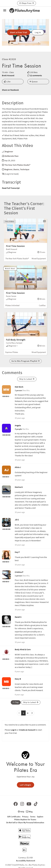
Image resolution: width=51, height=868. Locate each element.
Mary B (18, 679)
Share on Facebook (10, 90)
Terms (33, 817)
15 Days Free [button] (27, 3)
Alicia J (18, 467)
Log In (14, 730)
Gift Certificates (14, 817)
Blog (29, 812)
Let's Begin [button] (25, 785)
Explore (40, 817)
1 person (18, 390)
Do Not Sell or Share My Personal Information (25, 822)
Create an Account (27, 730)
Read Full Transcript (11, 188)
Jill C (17, 520)
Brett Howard (8, 75)
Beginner (9, 151)
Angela (18, 425)
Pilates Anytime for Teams (25, 819)
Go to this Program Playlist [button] (26, 361)
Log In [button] (38, 32)
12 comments (36, 75)
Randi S (18, 617)
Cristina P (19, 572)
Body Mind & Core (23, 649)
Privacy (25, 817)
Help (21, 812)
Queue (34, 82)
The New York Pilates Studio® (17, 165)
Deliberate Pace (12, 156)
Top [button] (16, 702)
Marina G (19, 487)
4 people (18, 429)
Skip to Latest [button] (27, 379)
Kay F (17, 552)
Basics (16, 169)
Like (7, 82)
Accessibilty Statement (26, 861)
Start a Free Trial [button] (19, 32)
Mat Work (19, 387)
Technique (25, 169)
